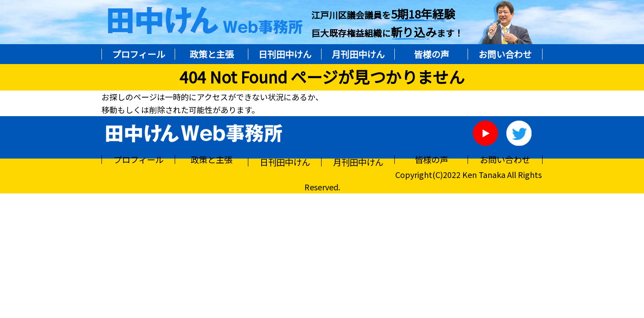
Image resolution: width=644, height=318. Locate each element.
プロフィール (139, 54)
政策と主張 (212, 54)
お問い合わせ (505, 54)
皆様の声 (431, 54)
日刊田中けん (285, 54)
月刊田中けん (358, 54)
